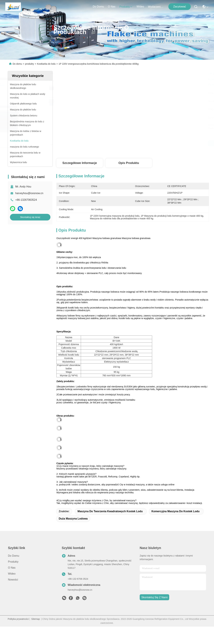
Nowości (13, 580)
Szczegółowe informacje (80, 163)
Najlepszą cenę (165, 143)
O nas (112, 7)
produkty (126, 7)
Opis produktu (129, 163)
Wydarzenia (156, 7)
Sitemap (36, 619)
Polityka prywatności (18, 619)
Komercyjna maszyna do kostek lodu (176, 511)
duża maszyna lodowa (73, 519)
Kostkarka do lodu (46, 64)
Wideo (140, 7)
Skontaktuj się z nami (154, 597)
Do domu (98, 7)
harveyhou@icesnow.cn (29, 193)
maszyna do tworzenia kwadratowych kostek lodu (110, 511)
